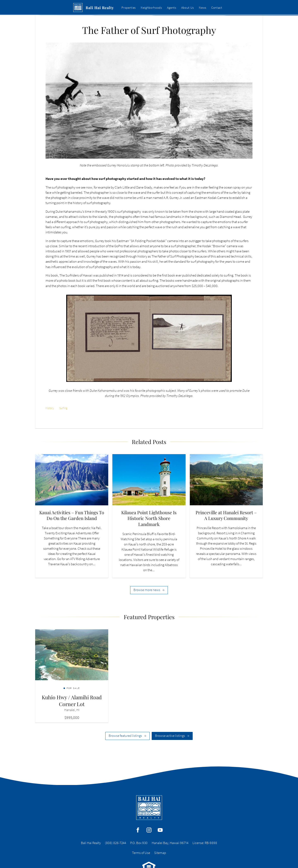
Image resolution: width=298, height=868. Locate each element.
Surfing (63, 408)
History (50, 408)
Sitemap (160, 853)
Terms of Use (141, 853)
